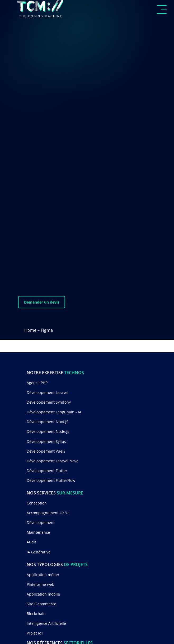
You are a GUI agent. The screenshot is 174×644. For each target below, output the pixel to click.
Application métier (43, 575)
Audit (31, 542)
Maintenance (38, 532)
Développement (41, 522)
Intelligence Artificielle (46, 623)
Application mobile (43, 594)
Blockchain (36, 614)
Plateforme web (41, 584)
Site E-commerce (41, 604)
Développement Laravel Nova (53, 461)
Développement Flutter (47, 471)
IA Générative (39, 552)
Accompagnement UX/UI (48, 513)
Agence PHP (37, 383)
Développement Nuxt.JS (48, 422)
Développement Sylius (46, 441)
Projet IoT (35, 633)
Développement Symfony (49, 402)
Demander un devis (42, 302)
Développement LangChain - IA (54, 412)
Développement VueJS (46, 451)
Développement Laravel (48, 392)
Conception (37, 503)
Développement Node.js (48, 431)
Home (30, 330)
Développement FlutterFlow (51, 480)
